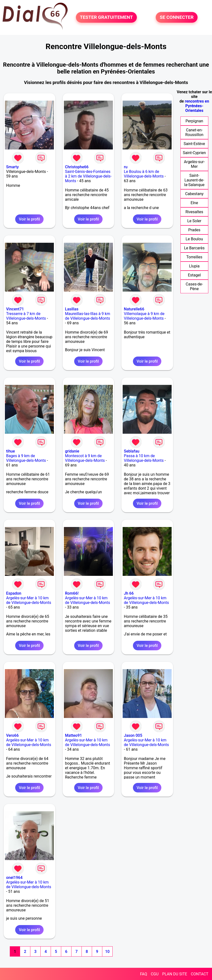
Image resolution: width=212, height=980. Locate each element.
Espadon (14, 593)
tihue (11, 451)
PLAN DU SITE (175, 974)
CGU (155, 974)
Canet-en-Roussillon (194, 132)
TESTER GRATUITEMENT (106, 17)
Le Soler (194, 221)
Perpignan (194, 121)
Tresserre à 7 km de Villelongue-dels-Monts (26, 316)
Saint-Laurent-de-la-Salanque (194, 180)
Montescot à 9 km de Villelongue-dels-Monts (85, 458)
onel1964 (14, 878)
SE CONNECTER (177, 17)
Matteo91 (74, 735)
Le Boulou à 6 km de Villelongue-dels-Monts (144, 174)
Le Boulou (194, 239)
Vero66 (12, 735)
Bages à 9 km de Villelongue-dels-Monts (26, 458)
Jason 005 (133, 735)
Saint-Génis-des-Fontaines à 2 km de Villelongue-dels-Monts (88, 176)
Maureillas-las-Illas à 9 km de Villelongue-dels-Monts (88, 316)
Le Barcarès (194, 248)
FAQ (144, 974)
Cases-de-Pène (194, 286)
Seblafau (132, 451)
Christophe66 (77, 167)
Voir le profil (29, 219)
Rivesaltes (194, 212)
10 (107, 952)
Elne (194, 203)
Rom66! (72, 593)
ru (126, 167)
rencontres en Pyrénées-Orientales (197, 106)
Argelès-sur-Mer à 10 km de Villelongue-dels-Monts (29, 600)
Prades (194, 230)
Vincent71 (15, 309)
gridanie (72, 451)
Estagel (194, 275)
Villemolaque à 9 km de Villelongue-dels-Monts (144, 316)
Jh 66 (129, 593)
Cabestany (194, 194)
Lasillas (72, 309)
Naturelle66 (134, 309)
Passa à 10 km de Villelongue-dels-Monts (144, 458)
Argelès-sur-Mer (194, 164)
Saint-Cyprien (194, 153)
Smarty (12, 167)
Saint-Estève (194, 144)
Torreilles (194, 257)
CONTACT (200, 974)
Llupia (194, 266)
